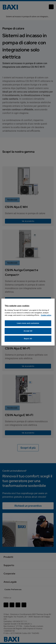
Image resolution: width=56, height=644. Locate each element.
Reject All (28, 338)
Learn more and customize (28, 323)
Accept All (28, 331)
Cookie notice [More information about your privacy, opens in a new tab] (46, 315)
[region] (28, 322)
